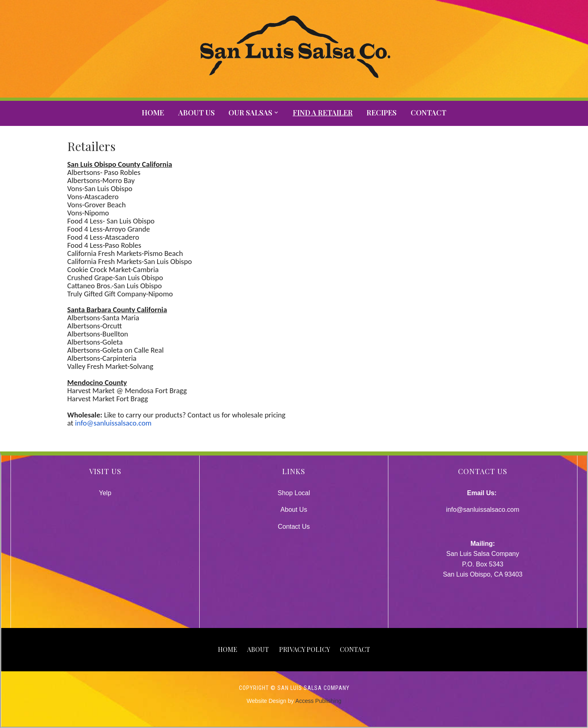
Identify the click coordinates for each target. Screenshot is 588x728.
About (258, 649)
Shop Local (294, 493)
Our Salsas (250, 113)
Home (153, 113)
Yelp (105, 493)
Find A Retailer (323, 113)
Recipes (381, 113)
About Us (196, 113)
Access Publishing (318, 701)
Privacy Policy (305, 649)
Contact (428, 113)
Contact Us (294, 527)
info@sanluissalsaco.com (113, 423)
